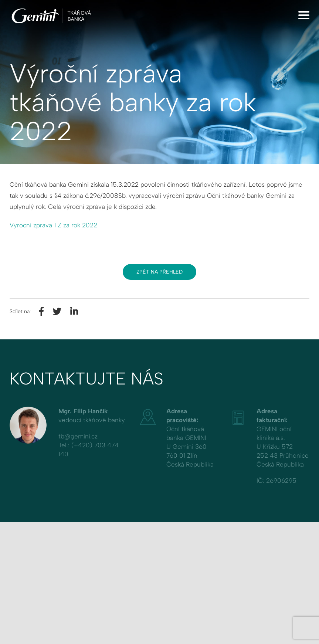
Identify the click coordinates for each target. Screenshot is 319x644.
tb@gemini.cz (78, 436)
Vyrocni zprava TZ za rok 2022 (53, 225)
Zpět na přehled (159, 272)
